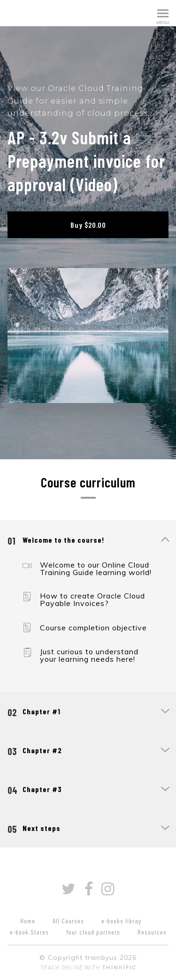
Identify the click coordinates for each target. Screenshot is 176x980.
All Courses (68, 921)
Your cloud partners (93, 932)
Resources (152, 932)
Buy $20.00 (88, 225)
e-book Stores (29, 932)
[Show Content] (165, 540)
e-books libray (121, 921)
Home (28, 921)
